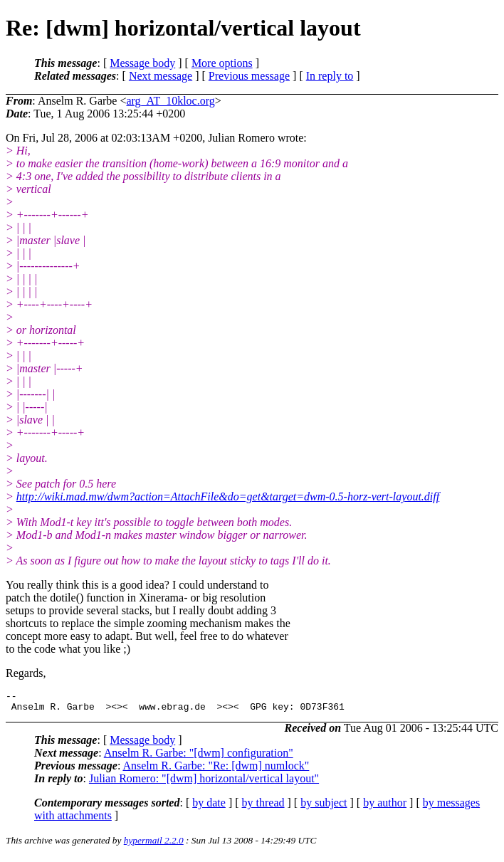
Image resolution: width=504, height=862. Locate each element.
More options (222, 63)
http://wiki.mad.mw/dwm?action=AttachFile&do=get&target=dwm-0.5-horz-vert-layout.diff (228, 496)
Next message (161, 76)
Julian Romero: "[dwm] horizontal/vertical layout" (204, 783)
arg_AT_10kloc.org (170, 101)
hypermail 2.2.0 (154, 845)
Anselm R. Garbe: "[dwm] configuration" (199, 757)
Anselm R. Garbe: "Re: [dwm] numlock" (216, 770)
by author (385, 807)
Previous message (249, 76)
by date (209, 807)
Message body (142, 63)
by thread (263, 807)
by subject (324, 807)
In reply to (330, 76)
